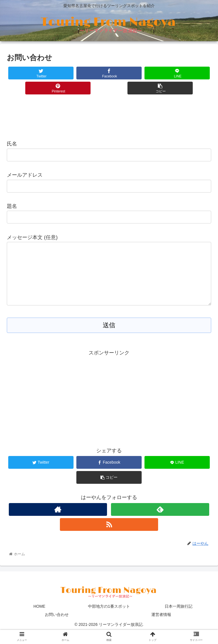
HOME (39, 618)
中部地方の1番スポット (109, 618)
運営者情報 (161, 626)
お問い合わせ (57, 626)
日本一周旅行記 (179, 618)
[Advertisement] (109, 116)
